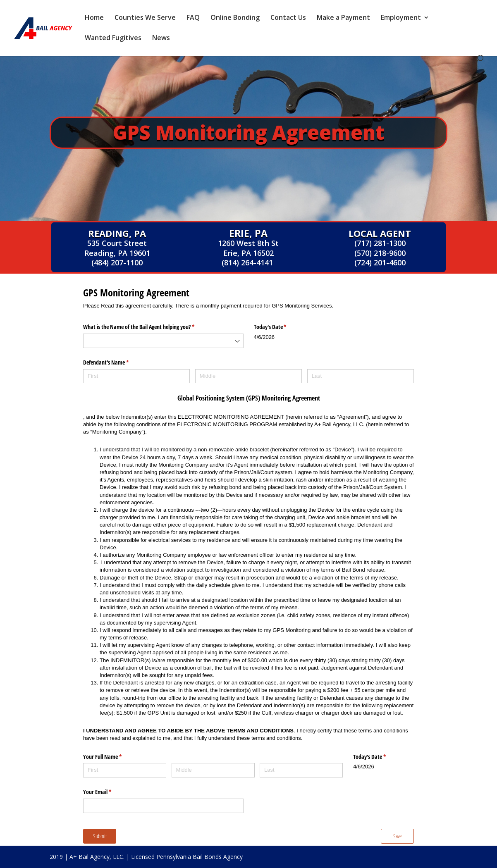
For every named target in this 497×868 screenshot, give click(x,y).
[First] (136, 376)
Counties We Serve (145, 18)
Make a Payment (343, 18)
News (161, 38)
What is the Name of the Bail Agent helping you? (148, 327)
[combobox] (163, 341)
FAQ (193, 18)
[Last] (361, 376)
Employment (401, 18)
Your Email (107, 792)
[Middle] (248, 376)
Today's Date (280, 327)
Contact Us (288, 18)
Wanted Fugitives (113, 38)
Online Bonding (235, 18)
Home (94, 18)
